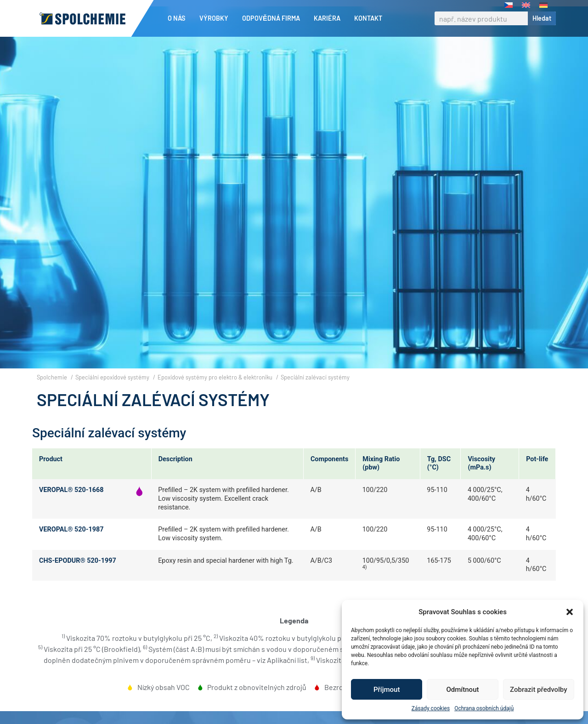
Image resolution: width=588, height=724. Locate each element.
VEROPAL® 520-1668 (71, 490)
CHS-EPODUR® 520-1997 (78, 561)
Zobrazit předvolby (539, 690)
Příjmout (387, 690)
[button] (570, 612)
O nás (179, 18)
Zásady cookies (431, 708)
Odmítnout (463, 690)
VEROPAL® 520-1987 (71, 529)
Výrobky (216, 18)
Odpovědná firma (273, 18)
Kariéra (329, 18)
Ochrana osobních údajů (484, 708)
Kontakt (368, 18)
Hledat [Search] (542, 18)
